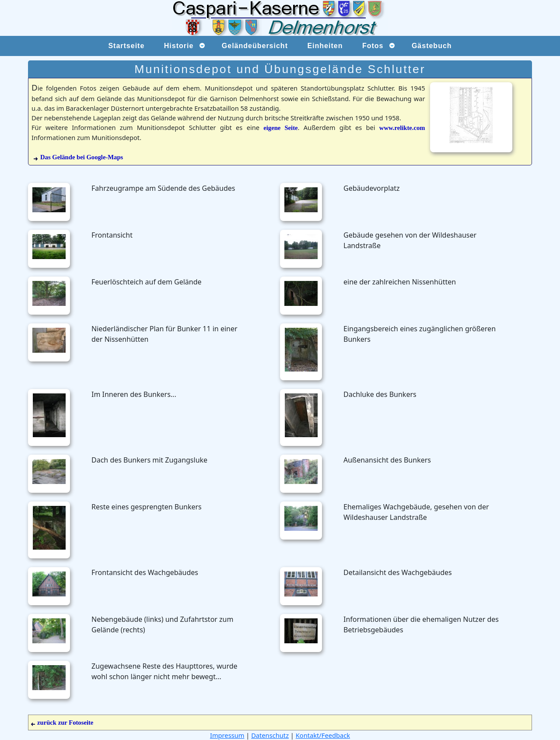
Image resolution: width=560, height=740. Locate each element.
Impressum (227, 735)
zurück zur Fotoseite (62, 722)
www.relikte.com (402, 128)
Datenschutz (270, 735)
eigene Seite (280, 128)
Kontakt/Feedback (323, 735)
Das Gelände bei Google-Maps (82, 157)
